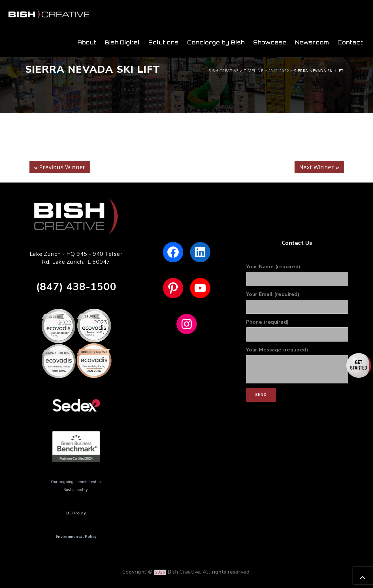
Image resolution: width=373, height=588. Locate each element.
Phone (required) (297, 330)
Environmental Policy (76, 537)
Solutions (164, 42)
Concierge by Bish (216, 42)
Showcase (270, 42)
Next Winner (317, 167)
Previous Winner (62, 167)
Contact (350, 42)
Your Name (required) (297, 275)
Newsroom (312, 42)
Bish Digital (122, 42)
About (87, 42)
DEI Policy (76, 513)
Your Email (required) (297, 302)
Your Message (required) (297, 365)
